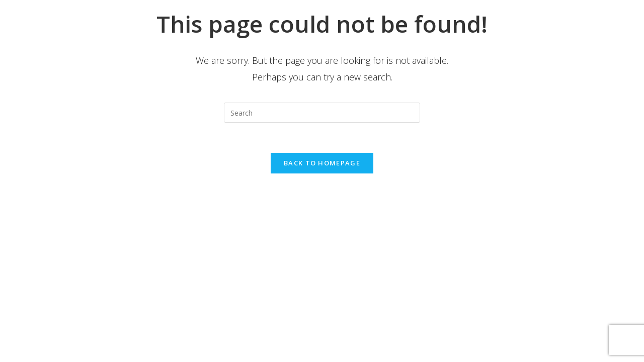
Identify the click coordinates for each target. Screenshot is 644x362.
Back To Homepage (322, 163)
